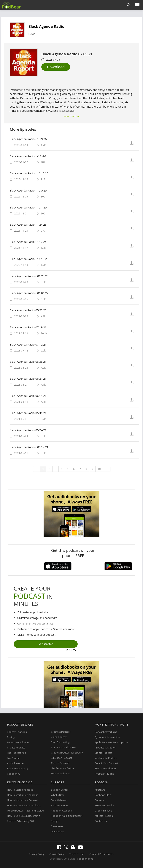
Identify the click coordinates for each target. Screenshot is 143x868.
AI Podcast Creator (105, 748)
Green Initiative (103, 811)
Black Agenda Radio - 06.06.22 (29, 293)
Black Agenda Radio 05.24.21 (28, 430)
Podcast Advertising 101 (20, 821)
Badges (55, 821)
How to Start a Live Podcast (22, 795)
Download (56, 67)
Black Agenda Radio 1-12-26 (28, 156)
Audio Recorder (16, 763)
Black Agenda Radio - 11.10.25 (29, 259)
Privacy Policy (37, 854)
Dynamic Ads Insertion (107, 737)
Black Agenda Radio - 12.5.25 (28, 190)
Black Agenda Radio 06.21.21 (28, 379)
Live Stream (14, 758)
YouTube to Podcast (106, 758)
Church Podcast (60, 763)
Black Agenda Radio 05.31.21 (28, 413)
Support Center (60, 790)
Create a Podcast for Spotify (67, 753)
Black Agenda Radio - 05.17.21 (29, 447)
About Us (100, 790)
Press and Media (104, 805)
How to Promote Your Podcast (24, 805)
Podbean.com (85, 859)
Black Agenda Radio (46, 26)
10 (99, 469)
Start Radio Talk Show (63, 747)
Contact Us (101, 821)
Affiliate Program (104, 816)
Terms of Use (77, 854)
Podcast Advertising (106, 732)
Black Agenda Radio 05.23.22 (28, 310)
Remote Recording (17, 768)
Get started (46, 644)
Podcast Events (60, 805)
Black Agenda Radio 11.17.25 (28, 242)
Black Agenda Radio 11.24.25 (28, 225)
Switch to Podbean (105, 768)
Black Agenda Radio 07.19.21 (28, 327)
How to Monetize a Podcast (22, 800)
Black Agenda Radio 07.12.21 (28, 344)
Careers (99, 800)
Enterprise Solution (18, 742)
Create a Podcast (61, 732)
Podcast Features (17, 732)
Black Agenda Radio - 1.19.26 (28, 139)
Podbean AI (14, 774)
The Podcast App (17, 753)
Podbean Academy (62, 811)
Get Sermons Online (62, 768)
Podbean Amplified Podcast (67, 816)
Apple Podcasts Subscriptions (112, 742)
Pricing (11, 737)
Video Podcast (59, 737)
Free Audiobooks (61, 773)
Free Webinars (59, 800)
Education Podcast (61, 758)
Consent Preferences (101, 854)
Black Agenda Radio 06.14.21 (28, 396)
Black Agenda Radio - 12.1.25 (28, 207)
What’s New (58, 795)
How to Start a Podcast (20, 790)
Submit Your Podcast (106, 763)
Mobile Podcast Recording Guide (25, 811)
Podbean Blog (103, 795)
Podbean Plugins (104, 774)
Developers (58, 831)
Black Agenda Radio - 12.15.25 (29, 173)
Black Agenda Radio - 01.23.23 (29, 276)
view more (71, 116)
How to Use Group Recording (23, 816)
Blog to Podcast (103, 753)
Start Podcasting (60, 742)
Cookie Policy (57, 854)
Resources (57, 826)
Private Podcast (16, 748)
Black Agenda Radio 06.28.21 (28, 362)
